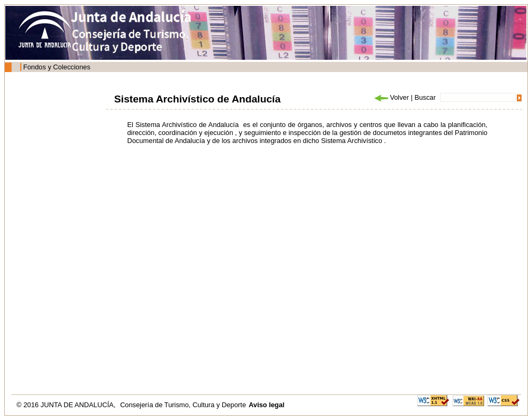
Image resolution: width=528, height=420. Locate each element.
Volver (391, 97)
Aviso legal (266, 405)
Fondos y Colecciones (57, 67)
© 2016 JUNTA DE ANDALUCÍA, (67, 405)
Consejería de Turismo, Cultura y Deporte (183, 405)
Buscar (425, 97)
